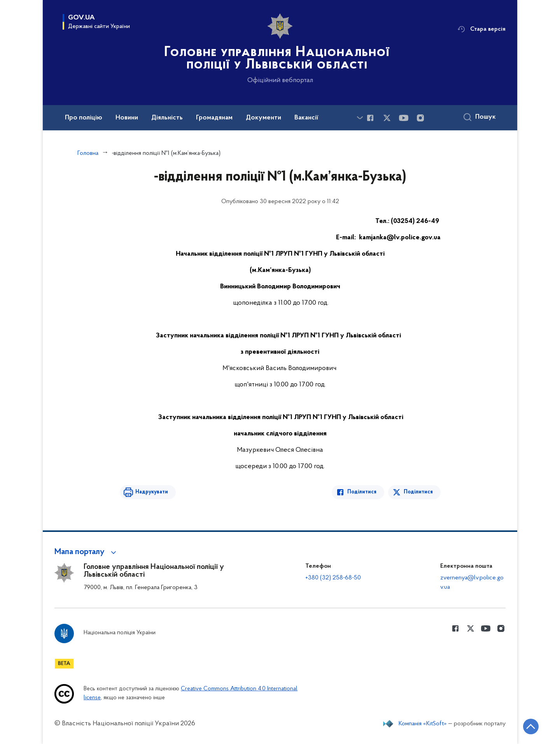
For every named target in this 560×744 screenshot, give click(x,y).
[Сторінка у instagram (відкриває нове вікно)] (420, 118)
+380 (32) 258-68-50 (333, 578)
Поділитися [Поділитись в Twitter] (418, 492)
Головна (88, 153)
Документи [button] (263, 118)
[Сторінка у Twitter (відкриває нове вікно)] (387, 118)
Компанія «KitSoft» (423, 724)
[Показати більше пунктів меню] (360, 118)
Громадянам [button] (214, 118)
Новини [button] (127, 118)
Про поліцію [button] (84, 118)
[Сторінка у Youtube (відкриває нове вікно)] (404, 118)
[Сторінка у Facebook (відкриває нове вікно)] (370, 118)
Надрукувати (152, 492)
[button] (87, 552)
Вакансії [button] (306, 118)
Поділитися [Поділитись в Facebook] (362, 492)
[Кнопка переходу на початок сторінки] (531, 726)
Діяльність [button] (167, 118)
